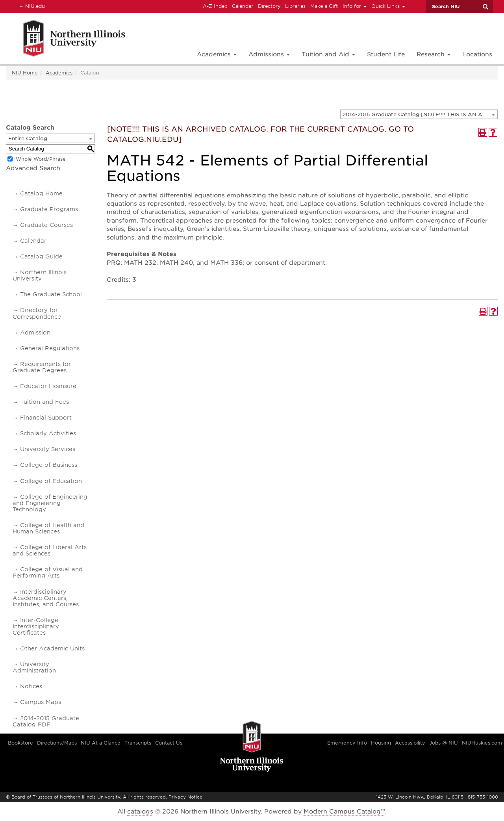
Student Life (386, 54)
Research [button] (434, 54)
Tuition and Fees (44, 402)
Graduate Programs (49, 209)
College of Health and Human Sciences (48, 528)
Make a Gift (324, 6)
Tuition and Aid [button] (328, 54)
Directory (269, 6)
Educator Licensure (48, 386)
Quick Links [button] (388, 6)
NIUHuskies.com (482, 743)
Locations (477, 54)
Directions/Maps (57, 743)
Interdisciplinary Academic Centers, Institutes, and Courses (46, 598)
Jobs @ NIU (444, 743)
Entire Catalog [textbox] (28, 138)
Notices (31, 686)
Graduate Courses (46, 225)
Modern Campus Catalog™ (344, 812)
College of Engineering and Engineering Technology (50, 503)
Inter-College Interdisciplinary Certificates (36, 626)
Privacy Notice (185, 797)
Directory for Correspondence (37, 313)
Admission (35, 332)
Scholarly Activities (48, 433)
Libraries (295, 6)
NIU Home (25, 73)
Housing (381, 743)
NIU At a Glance (101, 743)
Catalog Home (41, 193)
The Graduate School (51, 294)
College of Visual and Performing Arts (48, 572)
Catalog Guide (41, 256)
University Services (48, 449)
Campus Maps (41, 702)
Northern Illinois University (40, 275)
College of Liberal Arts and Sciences (50, 550)
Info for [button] (355, 6)
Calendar (243, 6)
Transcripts (138, 743)
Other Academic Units (52, 648)
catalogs (140, 812)
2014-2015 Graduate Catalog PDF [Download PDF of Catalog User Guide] (46, 721)
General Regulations (50, 348)
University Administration (34, 667)
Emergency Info (347, 743)
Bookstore (20, 743)
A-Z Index (215, 6)
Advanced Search (33, 168)
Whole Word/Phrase (41, 159)
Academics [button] (217, 54)
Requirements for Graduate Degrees (42, 367)
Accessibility (410, 743)
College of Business (49, 465)
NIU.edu (31, 6)
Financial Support (46, 418)
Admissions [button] (269, 54)
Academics (59, 73)
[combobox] (419, 114)
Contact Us (169, 743)
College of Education (51, 481)
